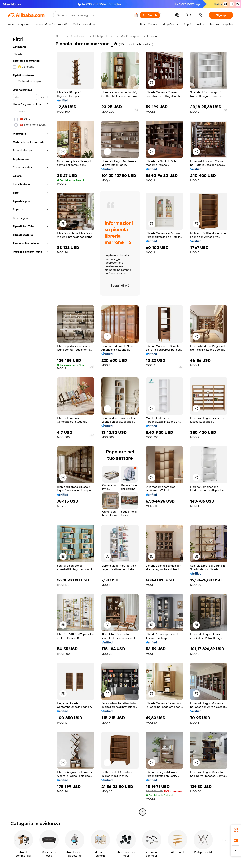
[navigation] (31, 425)
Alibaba (60, 36)
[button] (136, 15)
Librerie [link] (152, 36)
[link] (236, 830)
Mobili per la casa (104, 36)
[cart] (189, 16)
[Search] (150, 15)
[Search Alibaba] (94, 15)
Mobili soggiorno (131, 36)
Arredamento (79, 36)
